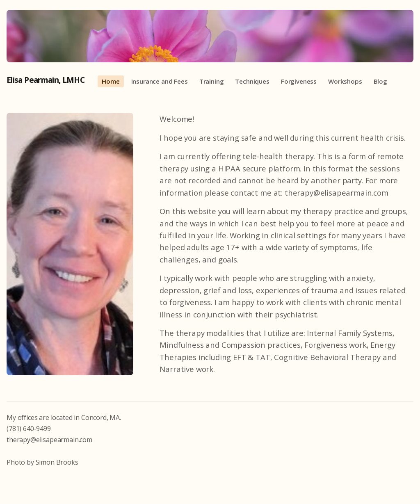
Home (111, 81)
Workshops (345, 81)
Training (212, 81)
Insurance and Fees (160, 81)
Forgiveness (299, 81)
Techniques (252, 81)
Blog (380, 81)
